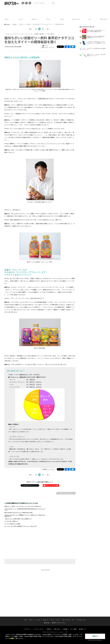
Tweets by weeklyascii (46, 570)
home (7, 24)
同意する (95, 636)
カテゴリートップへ (66, 493)
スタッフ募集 (73, 627)
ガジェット (48, 19)
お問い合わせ (57, 627)
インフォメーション (81, 618)
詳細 (12, 638)
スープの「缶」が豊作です (11, 521)
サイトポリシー (27, 627)
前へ (31, 29)
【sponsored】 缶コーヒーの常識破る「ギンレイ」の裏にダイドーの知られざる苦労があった (25, 516)
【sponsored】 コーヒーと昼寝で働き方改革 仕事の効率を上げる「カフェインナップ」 (25, 509)
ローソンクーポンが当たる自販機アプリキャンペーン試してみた (21, 526)
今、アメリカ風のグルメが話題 (12, 524)
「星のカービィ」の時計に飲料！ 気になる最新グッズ (18, 519)
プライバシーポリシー (39, 627)
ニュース (34, 19)
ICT (73, 618)
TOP (7, 19)
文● (43, 46)
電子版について (83, 627)
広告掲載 (65, 627)
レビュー (21, 19)
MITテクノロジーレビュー (59, 621)
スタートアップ (90, 19)
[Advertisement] (55, 11)
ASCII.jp (47, 621)
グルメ (76, 19)
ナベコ (46, 46)
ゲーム (62, 19)
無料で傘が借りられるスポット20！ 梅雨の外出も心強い (19, 512)
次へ (48, 29)
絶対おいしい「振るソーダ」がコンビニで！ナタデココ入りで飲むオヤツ (23, 506)
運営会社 (49, 627)
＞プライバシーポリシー (95, 640)
